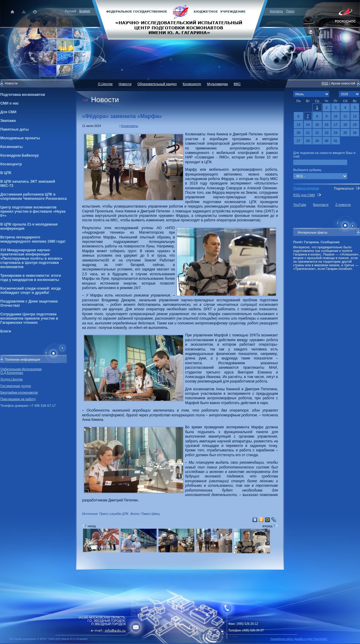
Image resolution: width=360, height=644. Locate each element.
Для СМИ (8, 112)
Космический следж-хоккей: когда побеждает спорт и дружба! (31, 291)
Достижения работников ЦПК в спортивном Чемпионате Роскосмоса (34, 196)
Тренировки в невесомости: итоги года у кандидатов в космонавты (31, 278)
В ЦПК (6, 173)
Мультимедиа (217, 84)
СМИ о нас (10, 103)
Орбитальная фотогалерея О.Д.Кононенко (21, 371)
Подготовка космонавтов (23, 95)
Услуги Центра (12, 379)
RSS (325, 83)
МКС (237, 84)
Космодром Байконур (19, 155)
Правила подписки (306, 188)
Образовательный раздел (157, 84)
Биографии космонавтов (19, 392)
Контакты (276, 11)
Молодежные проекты (20, 138)
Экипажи (8, 121)
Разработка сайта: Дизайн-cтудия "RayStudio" (299, 639)
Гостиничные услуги (16, 386)
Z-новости (343, 205)
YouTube (300, 205)
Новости (125, 84)
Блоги (6, 331)
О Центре (105, 84)
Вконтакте (321, 205)
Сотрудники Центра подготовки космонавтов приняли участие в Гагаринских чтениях (29, 318)
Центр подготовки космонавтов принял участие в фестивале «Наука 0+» (33, 211)
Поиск (290, 11)
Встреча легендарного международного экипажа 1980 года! (33, 239)
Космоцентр (11, 164)
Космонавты (11, 147)
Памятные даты (15, 129)
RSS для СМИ (304, 195)
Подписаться (344, 188)
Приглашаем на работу (18, 399)
